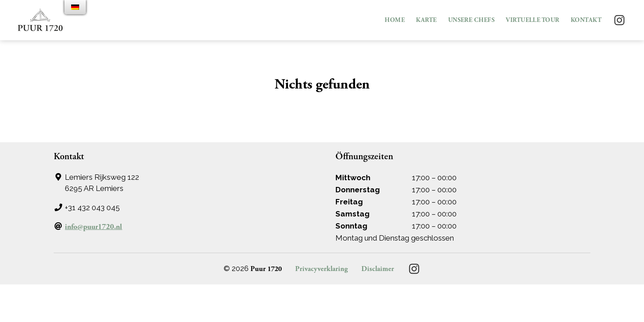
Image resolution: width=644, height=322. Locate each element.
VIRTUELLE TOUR (533, 20)
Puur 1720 (266, 269)
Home (395, 20)
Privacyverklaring (322, 269)
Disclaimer (378, 269)
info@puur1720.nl (93, 227)
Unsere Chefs (472, 20)
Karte (426, 20)
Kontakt (586, 20)
